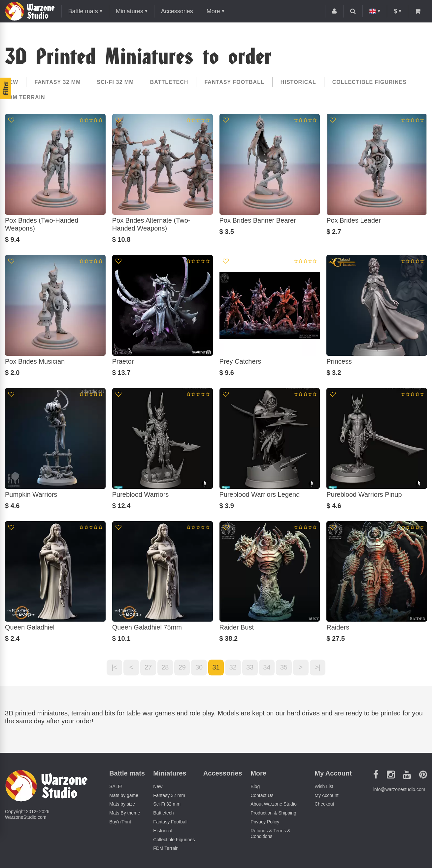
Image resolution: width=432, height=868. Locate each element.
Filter (6, 88)
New (12, 82)
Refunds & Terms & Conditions (270, 833)
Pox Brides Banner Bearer (258, 220)
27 (147, 668)
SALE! (116, 786)
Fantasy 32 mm (57, 82)
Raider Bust (237, 627)
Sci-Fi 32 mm (116, 82)
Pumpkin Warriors (31, 494)
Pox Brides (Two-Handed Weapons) (42, 224)
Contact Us (262, 795)
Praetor (123, 361)
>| (319, 668)
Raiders (338, 627)
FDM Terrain (25, 97)
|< (113, 668)
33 (250, 668)
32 (233, 668)
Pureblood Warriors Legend (260, 494)
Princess (339, 361)
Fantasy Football (234, 82)
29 (182, 668)
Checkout (324, 804)
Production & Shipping (273, 813)
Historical (298, 82)
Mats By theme (125, 813)
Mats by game (124, 795)
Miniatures (130, 11)
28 (164, 668)
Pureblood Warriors (141, 494)
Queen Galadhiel (30, 627)
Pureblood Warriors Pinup (364, 494)
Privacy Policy (265, 822)
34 (267, 668)
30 (199, 668)
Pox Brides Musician (35, 361)
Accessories (177, 11)
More (213, 11)
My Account (326, 795)
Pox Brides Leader (354, 220)
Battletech (169, 82)
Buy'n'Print (120, 822)
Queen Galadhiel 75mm (147, 627)
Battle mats (83, 11)
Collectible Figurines (369, 82)
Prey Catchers (240, 361)
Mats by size (122, 804)
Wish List (324, 786)
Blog (255, 786)
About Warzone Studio (274, 804)
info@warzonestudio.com (399, 790)
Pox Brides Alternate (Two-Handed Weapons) (151, 224)
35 (284, 668)
